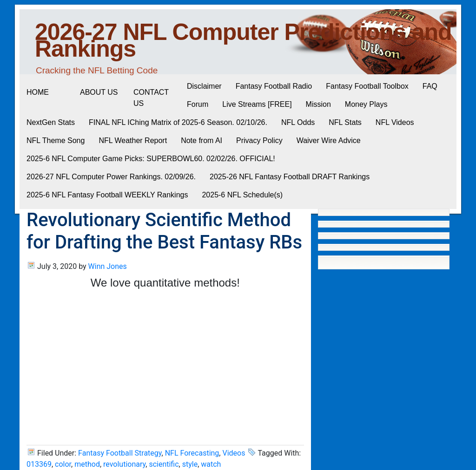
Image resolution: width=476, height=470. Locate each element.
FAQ (430, 86)
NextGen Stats (51, 122)
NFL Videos (395, 122)
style (190, 464)
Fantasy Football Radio (274, 86)
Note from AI (202, 140)
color (63, 464)
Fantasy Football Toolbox (367, 86)
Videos (234, 453)
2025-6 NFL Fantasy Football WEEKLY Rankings (107, 195)
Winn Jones (108, 266)
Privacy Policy (259, 140)
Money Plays (366, 104)
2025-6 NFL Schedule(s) (242, 195)
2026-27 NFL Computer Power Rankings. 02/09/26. (111, 177)
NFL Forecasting (192, 453)
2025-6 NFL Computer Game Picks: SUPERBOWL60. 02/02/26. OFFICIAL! (151, 159)
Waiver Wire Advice (329, 140)
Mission (318, 104)
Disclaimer (204, 86)
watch (211, 464)
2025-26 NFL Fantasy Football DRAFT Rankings (290, 177)
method (87, 464)
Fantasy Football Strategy (120, 453)
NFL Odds (298, 122)
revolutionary (124, 464)
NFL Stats (345, 122)
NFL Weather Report (133, 140)
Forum (198, 104)
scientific (164, 464)
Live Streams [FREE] (257, 104)
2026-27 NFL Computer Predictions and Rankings (243, 40)
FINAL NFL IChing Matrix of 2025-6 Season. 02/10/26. (178, 122)
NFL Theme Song (56, 140)
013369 (39, 464)
